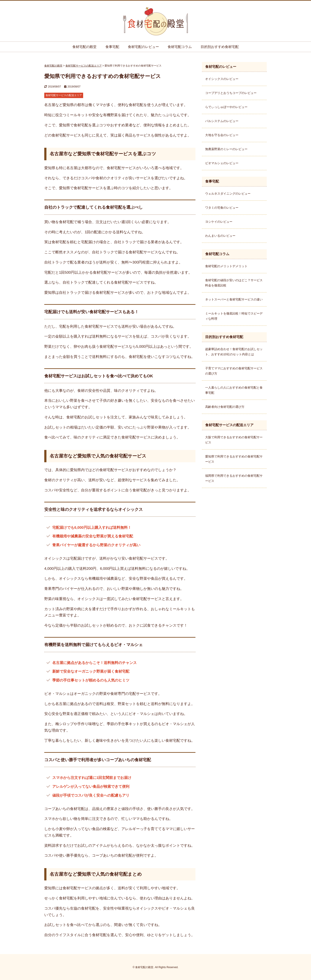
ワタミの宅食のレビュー (222, 208)
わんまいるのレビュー (220, 236)
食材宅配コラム (180, 47)
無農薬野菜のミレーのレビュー (226, 149)
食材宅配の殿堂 (84, 47)
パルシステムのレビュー (222, 121)
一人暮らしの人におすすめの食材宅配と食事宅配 (234, 390)
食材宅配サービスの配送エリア (64, 95)
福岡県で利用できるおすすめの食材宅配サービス (234, 478)
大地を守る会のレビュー (222, 135)
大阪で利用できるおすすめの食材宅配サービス (234, 440)
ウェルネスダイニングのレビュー (228, 194)
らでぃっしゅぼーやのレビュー (226, 107)
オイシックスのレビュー (222, 79)
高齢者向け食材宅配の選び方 (225, 407)
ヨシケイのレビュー (219, 222)
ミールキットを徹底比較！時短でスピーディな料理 (234, 316)
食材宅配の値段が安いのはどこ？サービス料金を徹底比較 (234, 283)
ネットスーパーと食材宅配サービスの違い (234, 299)
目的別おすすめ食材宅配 (220, 47)
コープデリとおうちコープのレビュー (231, 93)
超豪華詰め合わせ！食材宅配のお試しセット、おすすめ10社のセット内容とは (234, 352)
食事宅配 (112, 47)
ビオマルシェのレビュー (222, 163)
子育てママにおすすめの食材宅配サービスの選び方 (234, 371)
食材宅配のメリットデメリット (226, 266)
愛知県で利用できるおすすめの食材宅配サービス (234, 459)
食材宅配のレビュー (143, 47)
